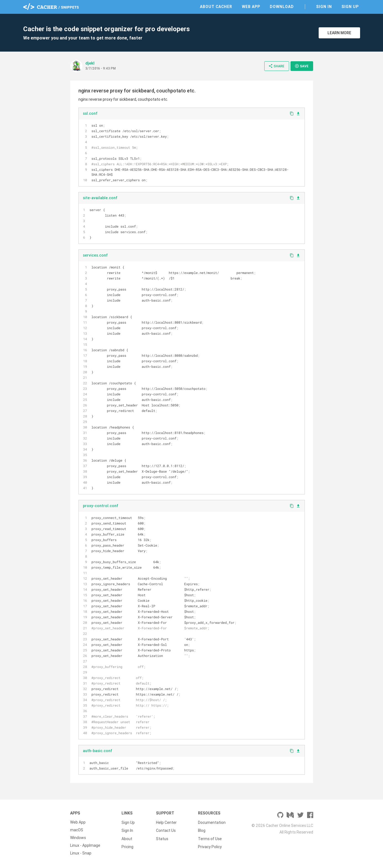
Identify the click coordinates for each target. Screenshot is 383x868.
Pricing (127, 845)
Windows (78, 838)
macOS (77, 830)
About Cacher (216, 7)
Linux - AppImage (85, 845)
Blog (202, 830)
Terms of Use (210, 838)
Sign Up (350, 7)
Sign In (324, 7)
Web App (251, 7)
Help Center (166, 822)
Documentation (212, 822)
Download (282, 7)
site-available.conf (100, 198)
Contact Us (166, 830)
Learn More (339, 33)
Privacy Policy (210, 845)
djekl (90, 63)
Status (162, 838)
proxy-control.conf (101, 506)
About (127, 838)
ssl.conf (90, 113)
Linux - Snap (81, 853)
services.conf (95, 255)
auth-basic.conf (97, 751)
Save (302, 66)
